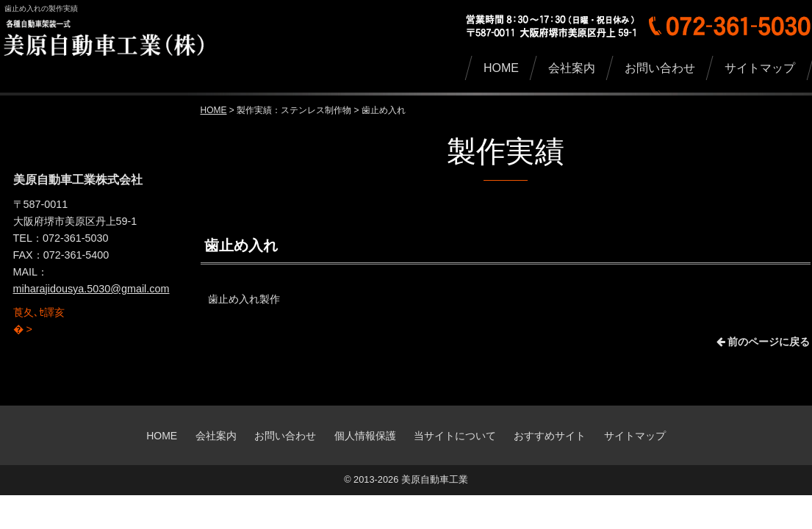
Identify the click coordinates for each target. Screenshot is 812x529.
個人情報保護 (365, 436)
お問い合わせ (285, 436)
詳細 (24, 306)
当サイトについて (455, 436)
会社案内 (216, 436)
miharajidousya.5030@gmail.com (91, 289)
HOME (214, 110)
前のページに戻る (764, 342)
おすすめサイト (550, 436)
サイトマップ (635, 436)
